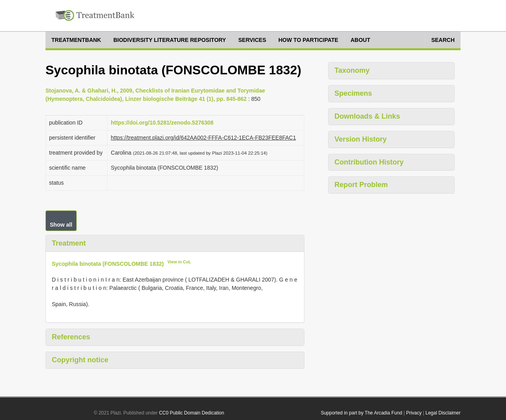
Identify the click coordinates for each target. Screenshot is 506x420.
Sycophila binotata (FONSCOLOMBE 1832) (108, 263)
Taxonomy (352, 70)
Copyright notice (80, 360)
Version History (361, 139)
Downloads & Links (367, 116)
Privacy (414, 413)
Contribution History (369, 162)
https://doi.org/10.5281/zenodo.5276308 (162, 123)
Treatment (69, 243)
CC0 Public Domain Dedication (192, 413)
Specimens (353, 93)
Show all (61, 225)
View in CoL (179, 262)
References (71, 337)
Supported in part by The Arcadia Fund (361, 413)
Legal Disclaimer (443, 413)
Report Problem (361, 185)
